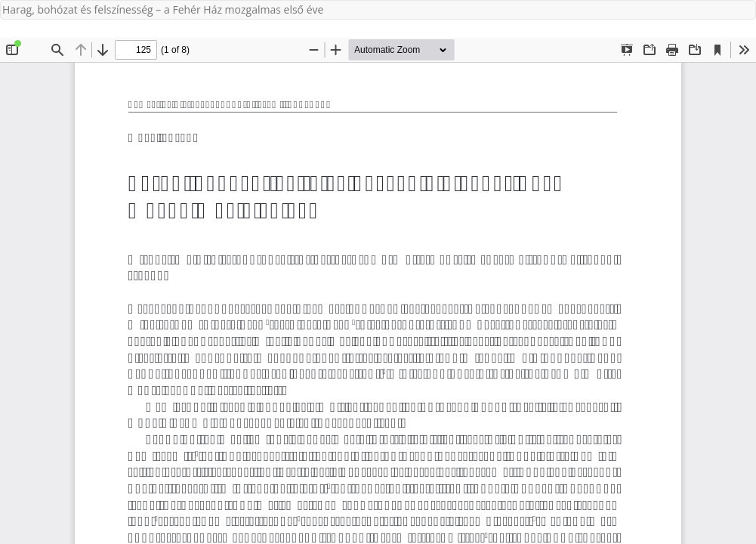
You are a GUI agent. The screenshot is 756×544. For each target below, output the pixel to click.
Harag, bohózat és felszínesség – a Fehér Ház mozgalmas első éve (163, 9)
